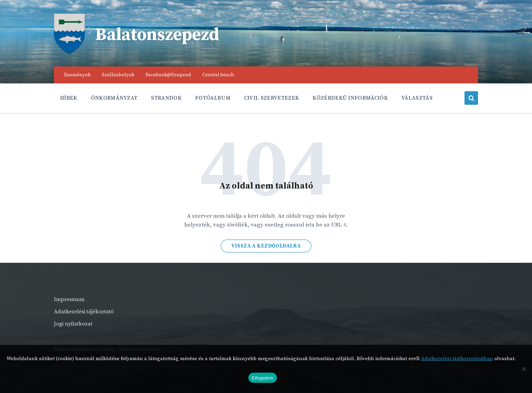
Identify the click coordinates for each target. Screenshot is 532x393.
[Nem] (524, 369)
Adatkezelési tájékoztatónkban (457, 359)
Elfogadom (263, 378)
